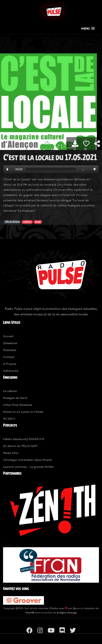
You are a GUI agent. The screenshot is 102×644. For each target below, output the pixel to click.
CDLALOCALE (12, 222)
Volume (94, 169)
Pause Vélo (11, 453)
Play (8, 169)
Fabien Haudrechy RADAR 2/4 (24, 439)
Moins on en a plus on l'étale (23, 412)
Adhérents (11, 371)
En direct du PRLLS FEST (20, 446)
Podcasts (10, 350)
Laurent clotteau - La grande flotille (29, 467)
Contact (9, 357)
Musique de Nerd (15, 398)
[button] (88, 28)
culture (27, 222)
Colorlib (30, 613)
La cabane (10, 391)
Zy (74, 608)
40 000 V (9, 419)
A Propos (10, 364)
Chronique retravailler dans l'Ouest (27, 460)
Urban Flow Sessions (18, 405)
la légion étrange (67, 613)
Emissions (10, 343)
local (38, 222)
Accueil (8, 336)
